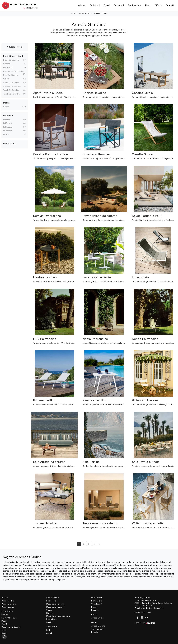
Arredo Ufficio (97, 618)
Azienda (82, 5)
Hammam (50, 613)
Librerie (5, 615)
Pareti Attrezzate (9, 618)
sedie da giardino (13, 83)
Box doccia (51, 601)
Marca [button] (6, 103)
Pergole (95, 632)
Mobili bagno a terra (55, 604)
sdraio (8, 79)
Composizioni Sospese (11, 627)
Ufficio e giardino (85, 13)
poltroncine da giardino (14, 71)
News (148, 5)
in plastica (10, 127)
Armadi (49, 633)
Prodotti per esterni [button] (13, 56)
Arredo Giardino (101, 13)
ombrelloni (10, 68)
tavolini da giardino (14, 94)
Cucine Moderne (8, 601)
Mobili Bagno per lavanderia (58, 616)
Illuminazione (97, 601)
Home (73, 13)
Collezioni (95, 5)
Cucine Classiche (9, 604)
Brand (107, 5)
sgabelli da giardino (14, 86)
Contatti (170, 5)
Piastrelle (95, 610)
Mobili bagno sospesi (56, 607)
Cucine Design (8, 607)
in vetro (9, 135)
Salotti (4, 624)
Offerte (158, 5)
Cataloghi (119, 5)
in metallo (9, 123)
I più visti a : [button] (9, 144)
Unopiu (8, 107)
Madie (4, 621)
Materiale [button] (8, 116)
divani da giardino (13, 60)
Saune (49, 610)
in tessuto (10, 131)
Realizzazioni (134, 5)
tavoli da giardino (13, 90)
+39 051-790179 (145, 606)
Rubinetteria (52, 619)
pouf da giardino (13, 75)
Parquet (95, 607)
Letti (48, 630)
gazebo (9, 64)
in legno (9, 120)
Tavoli (4, 630)
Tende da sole (97, 629)
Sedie (4, 633)
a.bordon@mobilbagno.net (153, 608)
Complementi (97, 604)
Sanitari (50, 622)
